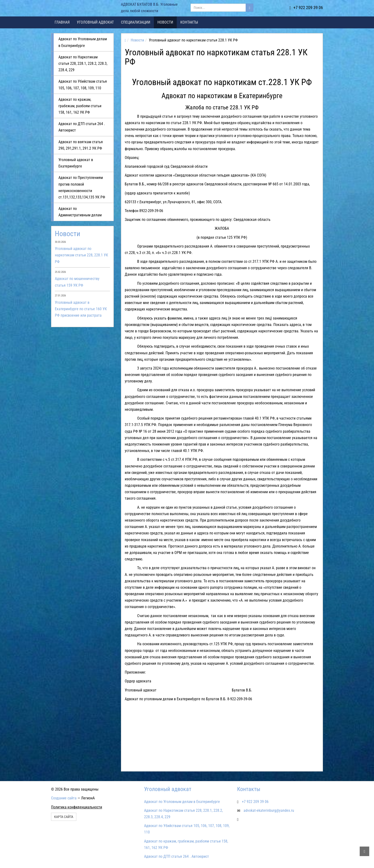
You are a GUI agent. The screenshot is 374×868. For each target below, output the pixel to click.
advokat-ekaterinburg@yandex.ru (269, 810)
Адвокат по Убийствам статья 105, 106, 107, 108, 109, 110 (83, 85)
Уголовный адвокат (95, 22)
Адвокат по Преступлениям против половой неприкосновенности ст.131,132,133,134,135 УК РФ (82, 187)
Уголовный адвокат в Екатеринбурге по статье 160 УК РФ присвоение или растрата (81, 309)
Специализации (136, 22)
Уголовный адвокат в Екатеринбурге (76, 163)
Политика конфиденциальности (77, 807)
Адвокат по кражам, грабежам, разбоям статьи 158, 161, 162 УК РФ (80, 106)
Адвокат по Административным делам (80, 212)
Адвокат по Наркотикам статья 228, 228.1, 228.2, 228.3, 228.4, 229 (83, 63)
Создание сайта (64, 798)
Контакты (189, 22)
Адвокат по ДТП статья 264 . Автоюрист (82, 127)
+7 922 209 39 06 (306, 8)
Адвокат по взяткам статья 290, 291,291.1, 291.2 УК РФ (81, 145)
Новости (165, 22)
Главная (62, 22)
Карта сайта (64, 817)
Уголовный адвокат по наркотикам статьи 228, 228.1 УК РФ (81, 255)
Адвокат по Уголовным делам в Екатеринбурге (83, 42)
